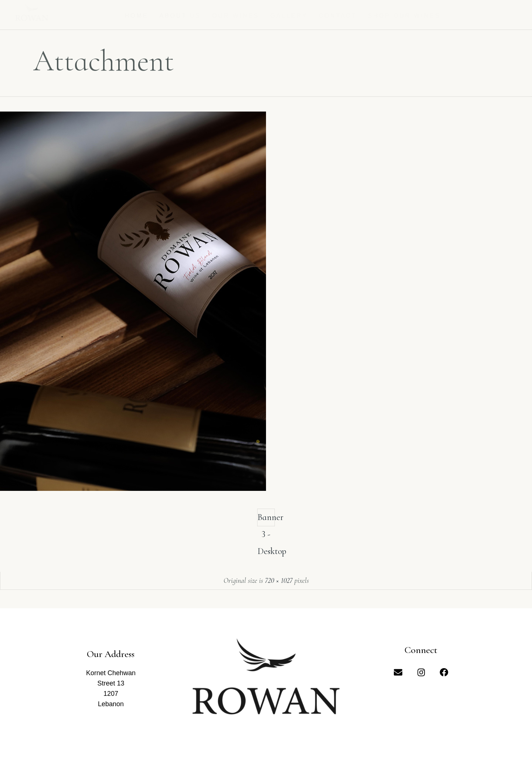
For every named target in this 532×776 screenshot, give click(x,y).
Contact (338, 16)
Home (137, 16)
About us (180, 16)
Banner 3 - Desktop (266, 519)
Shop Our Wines (404, 16)
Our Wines (236, 16)
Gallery (289, 16)
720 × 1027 (279, 581)
